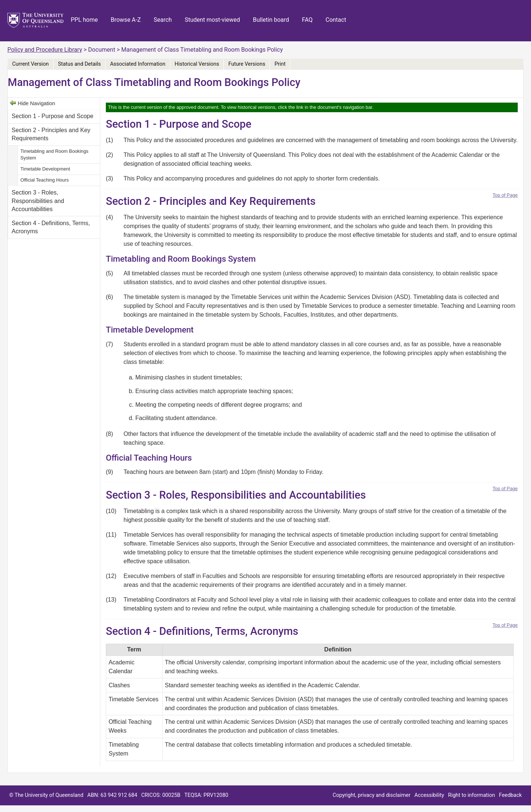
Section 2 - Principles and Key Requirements (51, 134)
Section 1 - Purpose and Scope (53, 116)
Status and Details (79, 64)
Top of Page (505, 195)
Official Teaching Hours (44, 180)
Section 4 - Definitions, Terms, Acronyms (51, 227)
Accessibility (429, 795)
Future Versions (247, 64)
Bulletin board (271, 20)
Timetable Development (45, 169)
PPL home (84, 20)
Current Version (30, 64)
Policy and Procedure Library (45, 50)
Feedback (510, 795)
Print (280, 64)
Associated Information (138, 64)
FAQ (307, 20)
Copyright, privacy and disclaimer (372, 795)
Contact (336, 20)
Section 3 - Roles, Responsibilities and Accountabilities (38, 201)
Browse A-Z (126, 20)
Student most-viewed (212, 20)
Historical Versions (197, 64)
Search (163, 20)
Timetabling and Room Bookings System (54, 154)
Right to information (471, 795)
